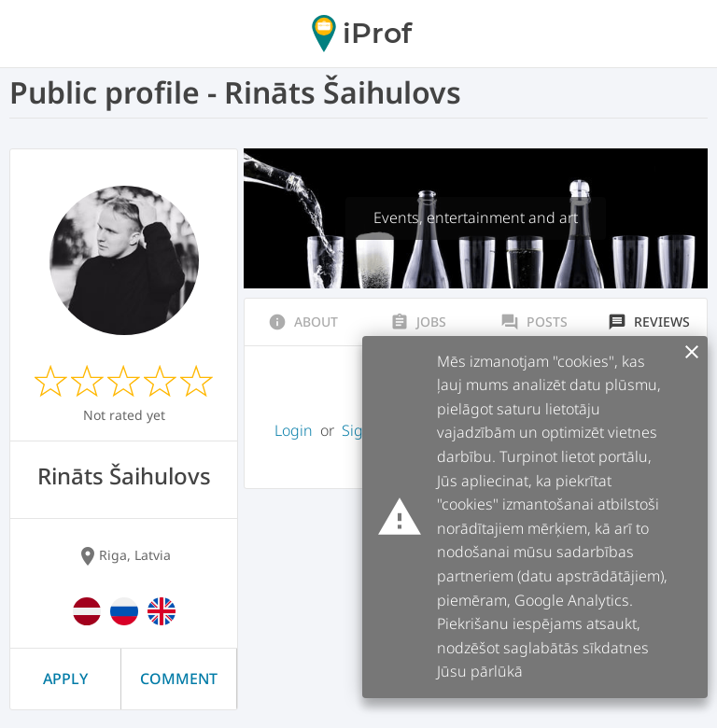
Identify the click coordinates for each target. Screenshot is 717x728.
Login (294, 430)
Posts (534, 322)
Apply (65, 679)
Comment (179, 679)
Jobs (418, 322)
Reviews (649, 322)
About (303, 322)
